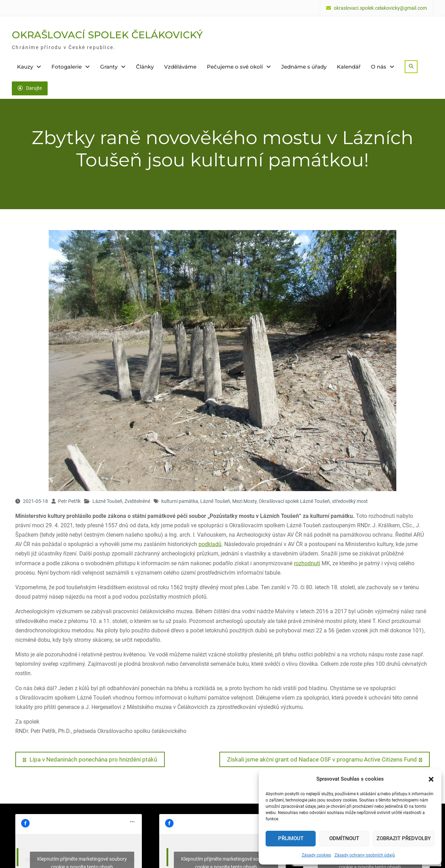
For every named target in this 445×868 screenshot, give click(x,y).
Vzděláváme (180, 67)
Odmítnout (344, 838)
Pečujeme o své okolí (235, 67)
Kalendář (349, 67)
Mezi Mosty (244, 501)
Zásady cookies (316, 855)
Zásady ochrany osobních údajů (365, 855)
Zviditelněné (137, 501)
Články (145, 67)
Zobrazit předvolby (404, 838)
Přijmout (291, 838)
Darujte (30, 88)
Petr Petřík (69, 501)
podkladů (210, 544)
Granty (109, 67)
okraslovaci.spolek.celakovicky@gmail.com (380, 8)
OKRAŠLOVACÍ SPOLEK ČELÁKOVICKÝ (107, 35)
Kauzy (25, 67)
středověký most (350, 501)
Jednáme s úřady (304, 67)
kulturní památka (180, 501)
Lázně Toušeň (107, 501)
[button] (431, 779)
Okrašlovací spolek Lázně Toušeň (294, 501)
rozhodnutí (307, 563)
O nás (379, 67)
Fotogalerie (67, 67)
